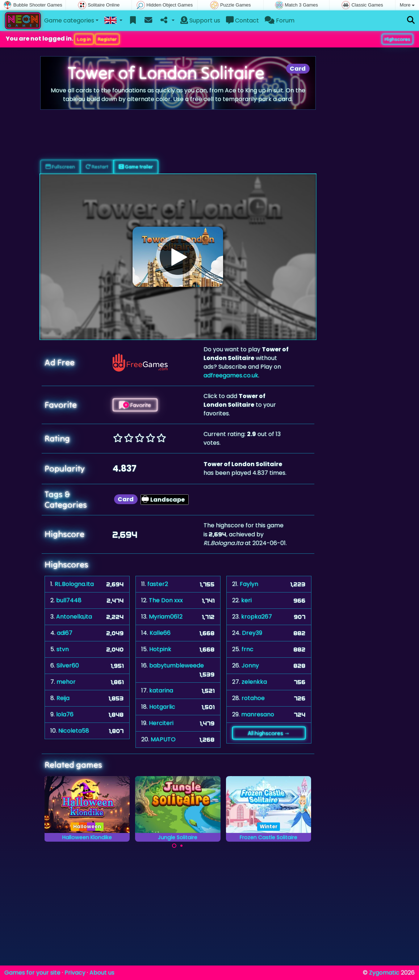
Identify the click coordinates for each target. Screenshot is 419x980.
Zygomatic (384, 973)
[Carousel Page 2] (181, 846)
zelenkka (254, 682)
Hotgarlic (162, 707)
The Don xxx (166, 600)
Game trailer (136, 167)
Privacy (75, 973)
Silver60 (68, 665)
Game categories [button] (69, 20)
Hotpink (160, 649)
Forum (280, 20)
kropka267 (257, 617)
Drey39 (252, 633)
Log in (84, 39)
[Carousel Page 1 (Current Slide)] (174, 846)
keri (246, 600)
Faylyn (249, 584)
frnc (248, 649)
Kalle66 (160, 633)
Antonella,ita (74, 617)
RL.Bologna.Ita (74, 584)
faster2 (158, 584)
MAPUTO (163, 739)
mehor (66, 682)
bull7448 (69, 600)
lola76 (65, 714)
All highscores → (269, 733)
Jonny (250, 665)
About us (102, 973)
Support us (200, 20)
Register (107, 39)
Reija (63, 698)
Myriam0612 (166, 617)
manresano (258, 714)
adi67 (65, 633)
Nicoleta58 (74, 731)
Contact (242, 20)
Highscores (397, 39)
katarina (161, 690)
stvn (63, 649)
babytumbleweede (177, 665)
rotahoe (253, 698)
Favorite (135, 405)
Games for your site (32, 973)
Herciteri (161, 723)
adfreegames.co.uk (231, 375)
